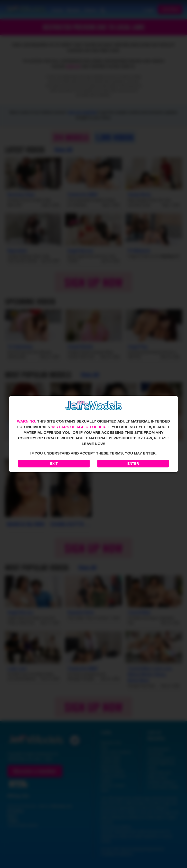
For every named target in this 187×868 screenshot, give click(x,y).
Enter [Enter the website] (133, 464)
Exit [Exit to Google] (54, 464)
